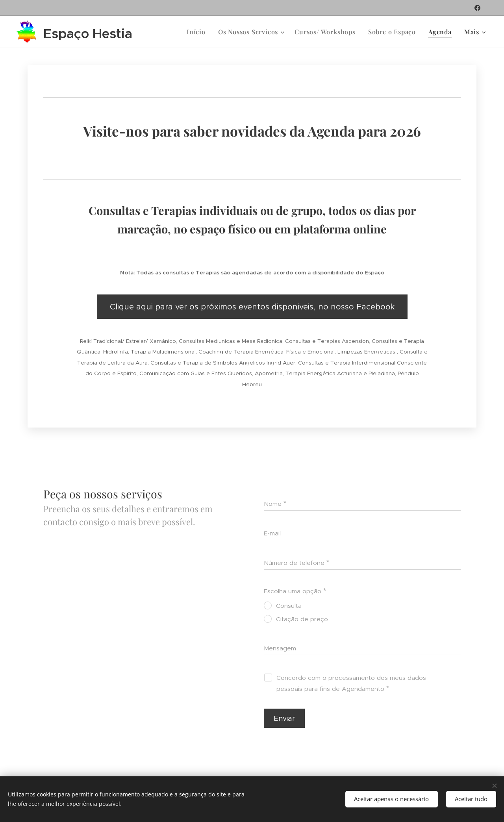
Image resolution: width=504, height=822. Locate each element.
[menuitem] (198, 32)
